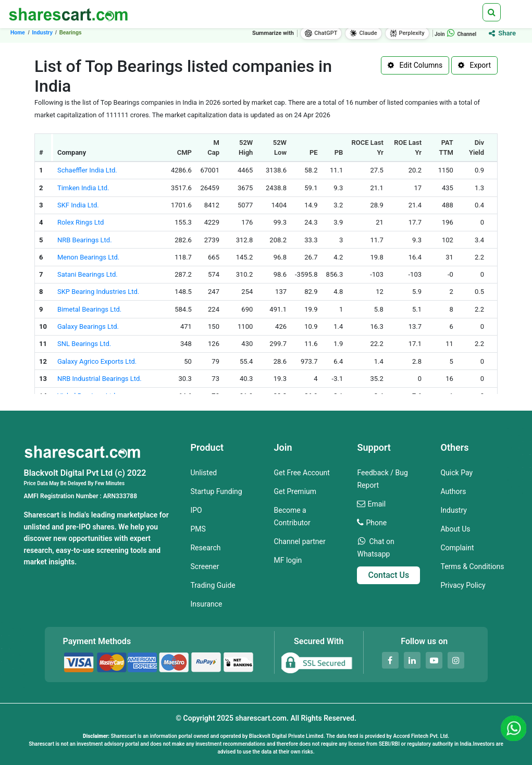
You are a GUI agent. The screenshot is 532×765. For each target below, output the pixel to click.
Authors (453, 491)
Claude (363, 33)
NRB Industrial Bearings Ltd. (100, 379)
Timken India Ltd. (83, 188)
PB (339, 152)
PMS (198, 529)
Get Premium (295, 491)
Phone (376, 523)
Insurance (206, 604)
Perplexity (407, 33)
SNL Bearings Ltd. (84, 344)
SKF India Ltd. (78, 205)
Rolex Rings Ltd (81, 222)
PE (314, 152)
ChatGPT (321, 33)
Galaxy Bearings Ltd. (88, 326)
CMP (184, 152)
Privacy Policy (463, 585)
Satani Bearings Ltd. (88, 274)
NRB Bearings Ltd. (85, 240)
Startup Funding (216, 491)
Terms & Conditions (472, 566)
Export (474, 65)
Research (205, 548)
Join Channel (455, 34)
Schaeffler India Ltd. (87, 170)
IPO (196, 510)
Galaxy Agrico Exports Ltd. (97, 361)
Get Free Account (301, 473)
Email (376, 504)
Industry (453, 510)
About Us (455, 529)
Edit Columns (415, 65)
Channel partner (299, 541)
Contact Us (388, 575)
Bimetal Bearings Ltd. (89, 309)
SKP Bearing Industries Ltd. (98, 292)
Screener (205, 566)
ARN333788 (120, 496)
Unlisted (203, 473)
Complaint (457, 548)
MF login (288, 560)
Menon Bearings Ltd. (88, 257)
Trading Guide (213, 585)
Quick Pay (456, 473)
